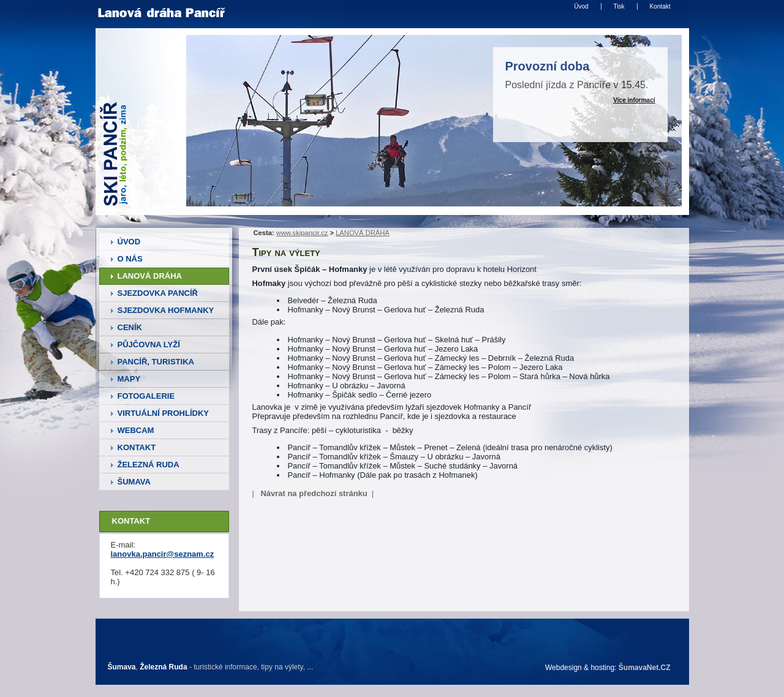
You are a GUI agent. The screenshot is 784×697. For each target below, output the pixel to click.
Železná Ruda (163, 667)
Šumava (122, 667)
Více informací (634, 100)
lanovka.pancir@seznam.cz (163, 554)
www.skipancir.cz (302, 233)
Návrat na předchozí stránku (314, 493)
